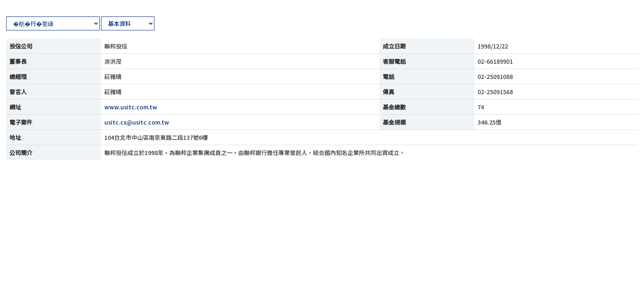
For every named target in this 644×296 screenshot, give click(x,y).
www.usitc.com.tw (131, 107)
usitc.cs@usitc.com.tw (137, 122)
